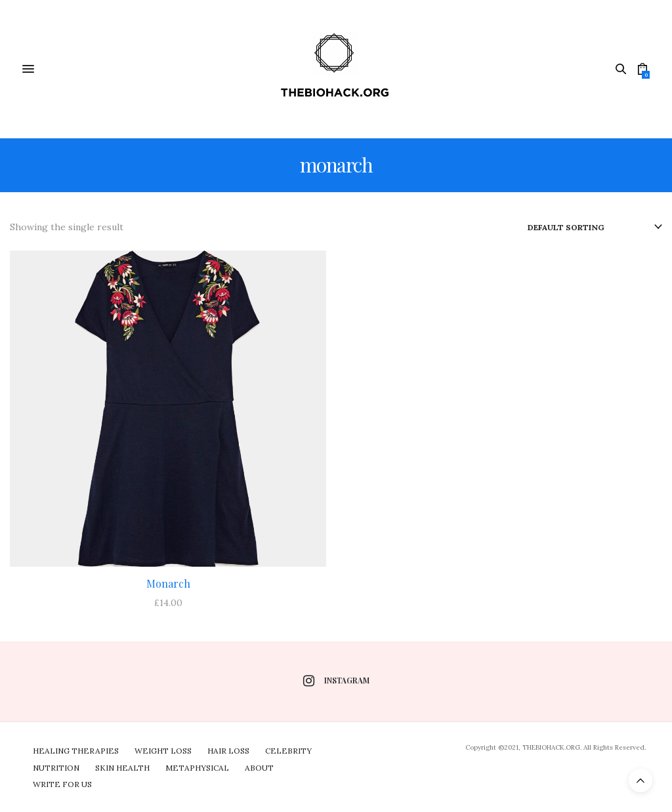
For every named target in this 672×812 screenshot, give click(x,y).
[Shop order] (595, 228)
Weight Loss (163, 751)
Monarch (168, 583)
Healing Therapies (76, 751)
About (259, 768)
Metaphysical (197, 768)
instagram (336, 681)
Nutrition (56, 768)
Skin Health (122, 768)
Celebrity (288, 751)
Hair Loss (228, 751)
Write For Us (62, 784)
